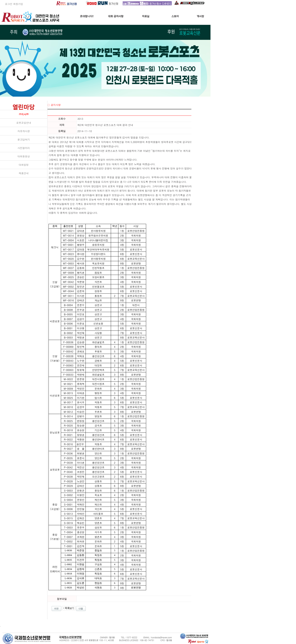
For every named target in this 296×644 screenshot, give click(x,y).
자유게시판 (24, 131)
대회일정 (24, 165)
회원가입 (18, 4)
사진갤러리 (24, 148)
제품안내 (24, 173)
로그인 (6, 4)
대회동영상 (24, 156)
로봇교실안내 (24, 123)
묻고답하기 (24, 139)
